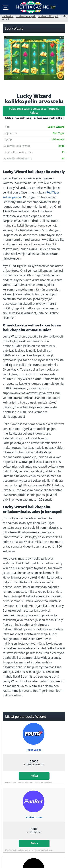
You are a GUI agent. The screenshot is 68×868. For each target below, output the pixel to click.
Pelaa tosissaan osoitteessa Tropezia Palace (34, 111)
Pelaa (34, 776)
